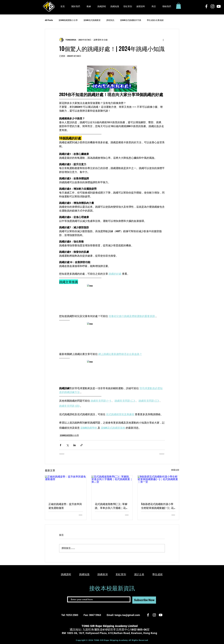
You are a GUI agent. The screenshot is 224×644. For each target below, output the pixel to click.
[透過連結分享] (81, 445)
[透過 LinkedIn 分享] (74, 445)
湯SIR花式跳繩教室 (92, 20)
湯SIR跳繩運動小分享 (68, 20)
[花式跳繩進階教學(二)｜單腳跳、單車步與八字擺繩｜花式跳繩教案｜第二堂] (112, 487)
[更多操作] (163, 40)
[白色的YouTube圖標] (219, 6)
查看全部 (175, 470)
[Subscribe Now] (144, 600)
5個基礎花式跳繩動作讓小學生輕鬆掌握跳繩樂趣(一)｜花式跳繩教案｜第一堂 (157, 506)
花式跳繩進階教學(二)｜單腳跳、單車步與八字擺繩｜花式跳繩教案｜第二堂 (112, 506)
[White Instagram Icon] (212, 6)
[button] (141, 7)
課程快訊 (110, 20)
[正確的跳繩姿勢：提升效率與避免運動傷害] (66, 487)
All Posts (49, 20)
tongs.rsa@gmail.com (127, 615)
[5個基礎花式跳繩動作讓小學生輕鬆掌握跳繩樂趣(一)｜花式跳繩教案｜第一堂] (158, 487)
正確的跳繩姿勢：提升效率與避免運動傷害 (65, 506)
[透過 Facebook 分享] (60, 445)
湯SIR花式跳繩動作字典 (131, 20)
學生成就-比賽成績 (155, 20)
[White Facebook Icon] (206, 6)
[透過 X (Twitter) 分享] (67, 445)
